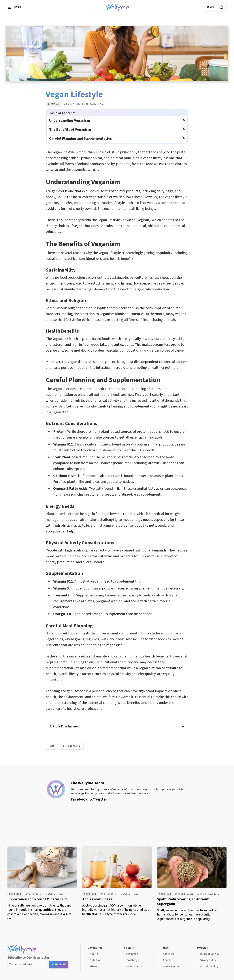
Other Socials (134, 967)
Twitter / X (133, 960)
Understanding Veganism (70, 121)
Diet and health (71, 746)
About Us (168, 954)
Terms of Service (209, 954)
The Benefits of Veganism (70, 130)
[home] (117, 7)
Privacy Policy (208, 960)
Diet (52, 746)
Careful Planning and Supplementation (81, 139)
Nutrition (53, 104)
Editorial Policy (209, 967)
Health (94, 954)
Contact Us (170, 960)
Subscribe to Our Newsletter (28, 958)
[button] (15, 7)
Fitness (94, 967)
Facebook (132, 954)
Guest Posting (172, 967)
